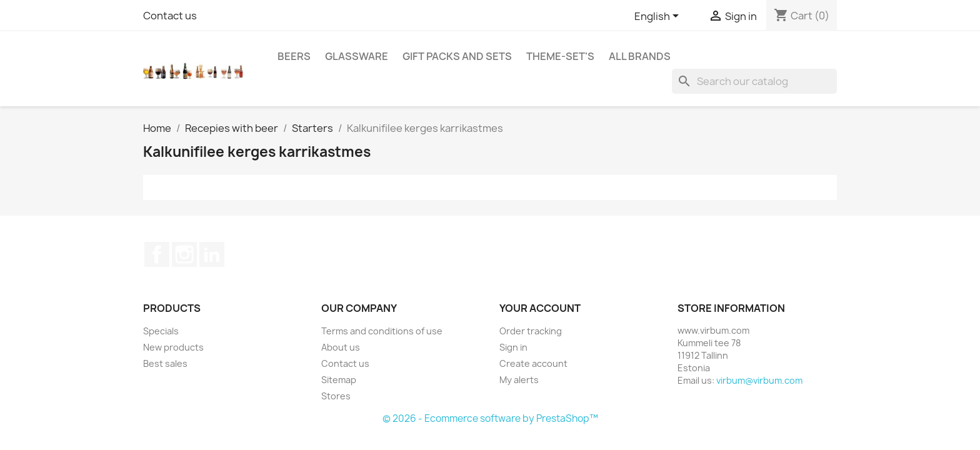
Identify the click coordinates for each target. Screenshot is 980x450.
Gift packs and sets (457, 56)
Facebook (157, 254)
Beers (294, 56)
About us (341, 347)
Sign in (513, 347)
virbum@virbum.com (759, 380)
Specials (161, 331)
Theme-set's (560, 56)
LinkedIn (212, 254)
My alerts (519, 380)
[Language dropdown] (659, 17)
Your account (540, 308)
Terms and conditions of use (382, 331)
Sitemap (339, 380)
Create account (533, 363)
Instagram (184, 254)
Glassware (357, 56)
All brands (640, 56)
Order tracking (531, 331)
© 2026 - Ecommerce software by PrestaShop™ (490, 418)
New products (173, 347)
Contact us (170, 16)
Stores (336, 396)
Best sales (165, 363)
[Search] (754, 81)
